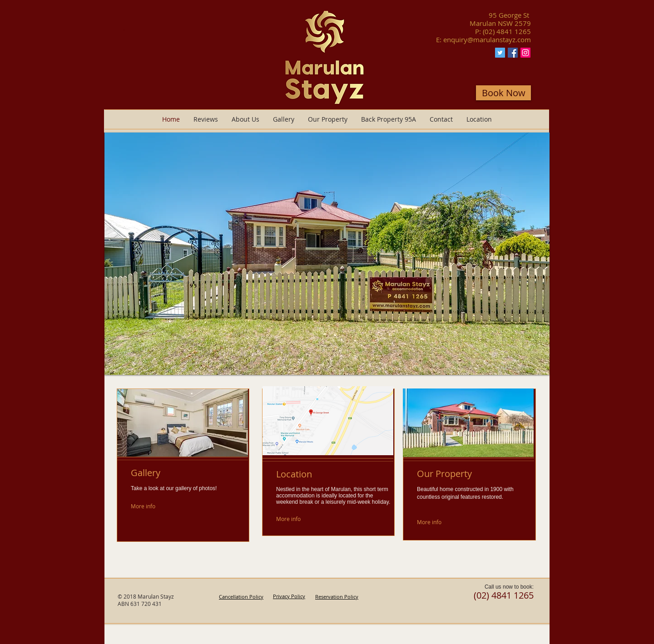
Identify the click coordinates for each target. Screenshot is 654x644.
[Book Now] (503, 93)
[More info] (152, 506)
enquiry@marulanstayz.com (487, 39)
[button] (327, 254)
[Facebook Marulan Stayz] (513, 53)
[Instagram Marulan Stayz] (525, 53)
